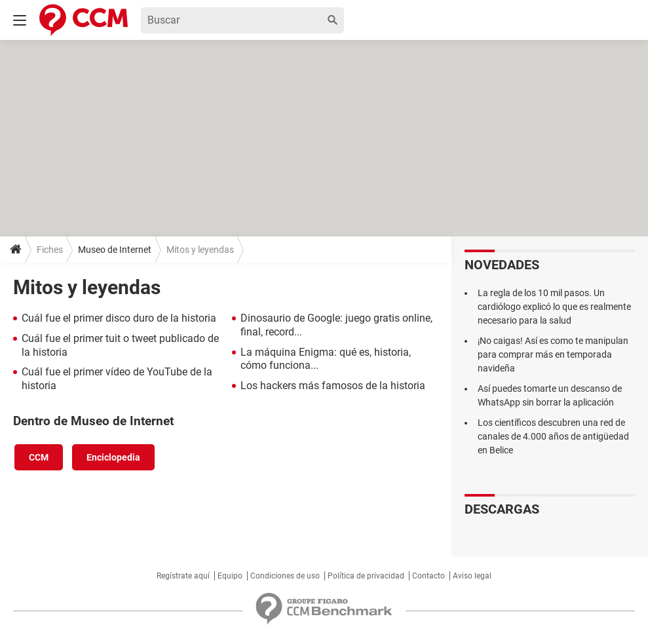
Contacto (429, 576)
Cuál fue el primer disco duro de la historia (119, 318)
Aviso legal (472, 576)
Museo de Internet (115, 250)
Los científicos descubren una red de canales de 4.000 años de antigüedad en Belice (553, 436)
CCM (39, 457)
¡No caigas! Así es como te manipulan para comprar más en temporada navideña (553, 354)
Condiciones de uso (285, 576)
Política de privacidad (366, 576)
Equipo (230, 576)
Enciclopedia (113, 457)
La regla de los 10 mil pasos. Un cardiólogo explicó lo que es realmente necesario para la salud (554, 307)
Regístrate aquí (183, 576)
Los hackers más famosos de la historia (333, 386)
